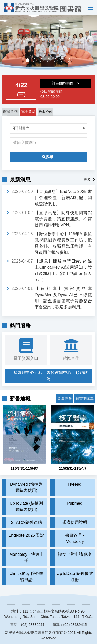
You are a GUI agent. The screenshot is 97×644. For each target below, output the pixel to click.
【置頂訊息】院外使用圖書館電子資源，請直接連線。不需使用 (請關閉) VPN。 (63, 219)
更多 (87, 180)
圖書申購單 (85, 398)
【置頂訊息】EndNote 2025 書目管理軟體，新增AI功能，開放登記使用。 (63, 198)
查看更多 (65, 398)
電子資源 (28, 111)
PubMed (46, 111)
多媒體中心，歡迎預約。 (50, 61)
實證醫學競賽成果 (64, 61)
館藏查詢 (10, 111)
